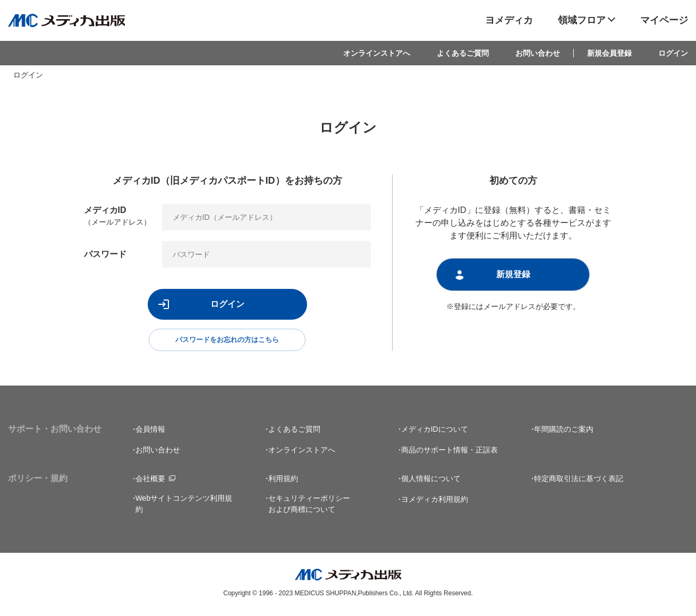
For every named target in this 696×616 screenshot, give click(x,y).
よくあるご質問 (463, 53)
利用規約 (283, 481)
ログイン (673, 53)
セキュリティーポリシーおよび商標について (309, 506)
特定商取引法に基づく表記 (579, 481)
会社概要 (150, 481)
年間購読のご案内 (564, 431)
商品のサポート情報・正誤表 (449, 452)
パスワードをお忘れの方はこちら (227, 341)
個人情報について (431, 481)
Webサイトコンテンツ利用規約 (184, 506)
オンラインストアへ (377, 53)
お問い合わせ (538, 53)
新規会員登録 (609, 53)
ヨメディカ (509, 20)
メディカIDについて (435, 431)
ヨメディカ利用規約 (435, 501)
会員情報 (150, 431)
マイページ (664, 20)
